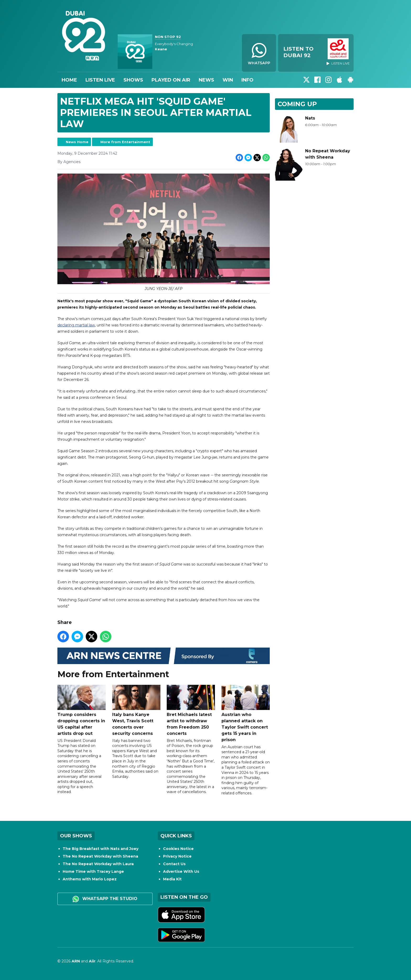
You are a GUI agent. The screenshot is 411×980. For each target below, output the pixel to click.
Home (69, 80)
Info (247, 80)
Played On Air (171, 80)
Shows (133, 80)
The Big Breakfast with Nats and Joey (101, 849)
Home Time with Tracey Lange (93, 871)
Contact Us (174, 864)
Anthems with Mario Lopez (90, 879)
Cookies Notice (178, 849)
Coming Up (297, 104)
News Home (77, 142)
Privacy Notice (177, 856)
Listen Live (100, 80)
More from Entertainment (125, 142)
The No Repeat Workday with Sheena (100, 856)
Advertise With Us (181, 871)
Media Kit (172, 879)
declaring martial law (76, 325)
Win (228, 80)
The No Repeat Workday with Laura (98, 864)
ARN (76, 961)
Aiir (92, 961)
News (206, 80)
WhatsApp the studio (105, 899)
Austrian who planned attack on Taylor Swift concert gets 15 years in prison (246, 713)
